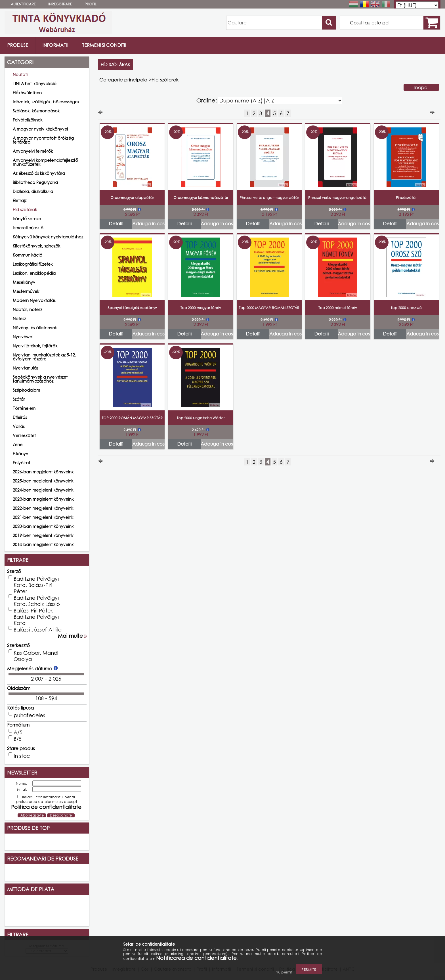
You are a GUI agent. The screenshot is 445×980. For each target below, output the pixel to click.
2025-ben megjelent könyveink (43, 481)
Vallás (19, 426)
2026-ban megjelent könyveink (43, 472)
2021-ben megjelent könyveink (43, 517)
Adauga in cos (148, 224)
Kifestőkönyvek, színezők (36, 246)
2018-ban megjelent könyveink (43, 544)
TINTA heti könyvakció (35, 84)
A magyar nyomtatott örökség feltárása (43, 140)
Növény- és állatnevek (35, 328)
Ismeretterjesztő (28, 228)
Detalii (116, 224)
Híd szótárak (25, 210)
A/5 (18, 732)
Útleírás (20, 417)
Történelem (24, 408)
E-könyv (20, 454)
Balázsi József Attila (38, 629)
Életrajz (20, 201)
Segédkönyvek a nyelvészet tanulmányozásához (40, 379)
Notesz (19, 319)
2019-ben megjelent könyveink (43, 535)
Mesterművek (26, 291)
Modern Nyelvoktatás (34, 300)
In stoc (22, 756)
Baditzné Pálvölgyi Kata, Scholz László (37, 601)
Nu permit (284, 972)
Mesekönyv (24, 282)
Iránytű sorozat (28, 219)
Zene (18, 445)
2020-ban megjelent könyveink (43, 526)
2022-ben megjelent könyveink (43, 508)
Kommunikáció (28, 255)
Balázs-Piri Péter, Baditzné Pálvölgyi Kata (36, 617)
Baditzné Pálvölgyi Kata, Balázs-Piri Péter (36, 585)
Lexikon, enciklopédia (34, 273)
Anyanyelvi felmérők (33, 151)
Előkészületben (27, 93)
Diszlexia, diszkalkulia (33, 191)
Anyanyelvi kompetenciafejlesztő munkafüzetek (45, 162)
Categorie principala (123, 80)
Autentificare (23, 4)
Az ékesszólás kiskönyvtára (39, 173)
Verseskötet (24, 436)
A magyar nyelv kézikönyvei (40, 129)
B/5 (18, 739)
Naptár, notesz (27, 309)
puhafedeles (29, 715)
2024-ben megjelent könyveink (43, 490)
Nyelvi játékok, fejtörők (35, 346)
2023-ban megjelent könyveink (43, 499)
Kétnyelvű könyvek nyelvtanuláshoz (48, 237)
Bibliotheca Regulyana (35, 182)
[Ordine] (280, 100)
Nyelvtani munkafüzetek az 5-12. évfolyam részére (44, 357)
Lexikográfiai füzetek (33, 264)
